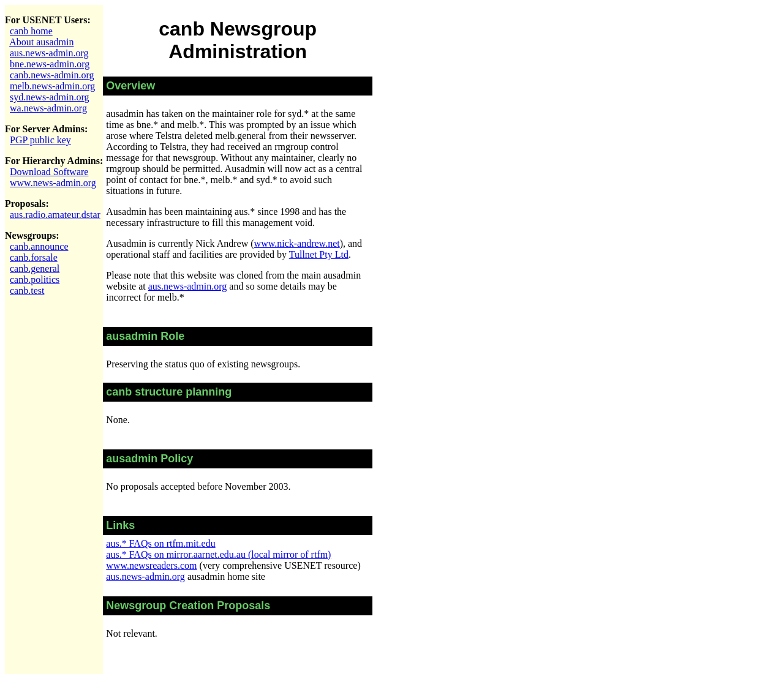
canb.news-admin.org (52, 75)
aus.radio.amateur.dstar (55, 215)
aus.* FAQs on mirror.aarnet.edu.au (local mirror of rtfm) (218, 554)
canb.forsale (34, 257)
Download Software (49, 172)
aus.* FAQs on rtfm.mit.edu (160, 543)
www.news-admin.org (53, 183)
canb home (31, 31)
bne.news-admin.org (50, 64)
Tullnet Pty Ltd (319, 254)
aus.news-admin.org (49, 53)
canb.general (35, 268)
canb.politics (35, 279)
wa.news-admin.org (48, 108)
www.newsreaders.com (151, 565)
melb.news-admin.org (52, 86)
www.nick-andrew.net (297, 243)
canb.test (27, 291)
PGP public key (40, 140)
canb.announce (39, 246)
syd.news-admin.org (49, 97)
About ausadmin (41, 42)
